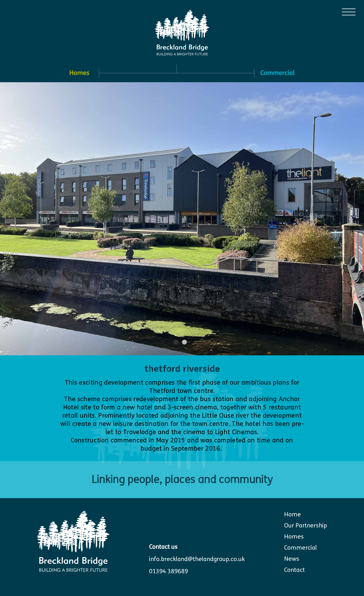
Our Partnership (306, 526)
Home (292, 514)
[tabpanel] (182, 219)
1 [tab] (176, 342)
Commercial (300, 548)
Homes (294, 537)
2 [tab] (185, 342)
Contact (294, 570)
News (292, 559)
